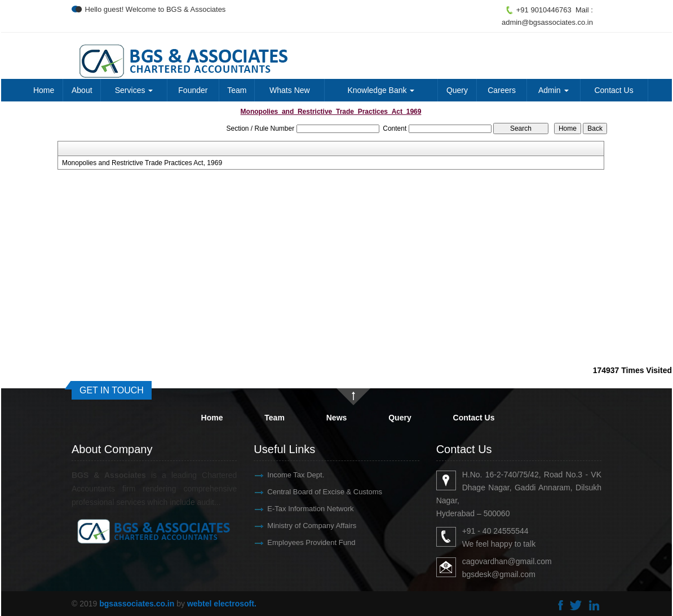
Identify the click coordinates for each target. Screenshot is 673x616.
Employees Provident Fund (298, 542)
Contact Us (614, 90)
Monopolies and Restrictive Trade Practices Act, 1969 (142, 163)
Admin (554, 90)
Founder (193, 90)
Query (457, 90)
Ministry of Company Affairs (299, 526)
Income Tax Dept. (283, 475)
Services (134, 90)
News (337, 418)
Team (237, 90)
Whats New (290, 90)
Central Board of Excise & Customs (312, 492)
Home (44, 90)
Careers (502, 90)
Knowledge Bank (381, 90)
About (82, 90)
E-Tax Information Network (297, 509)
